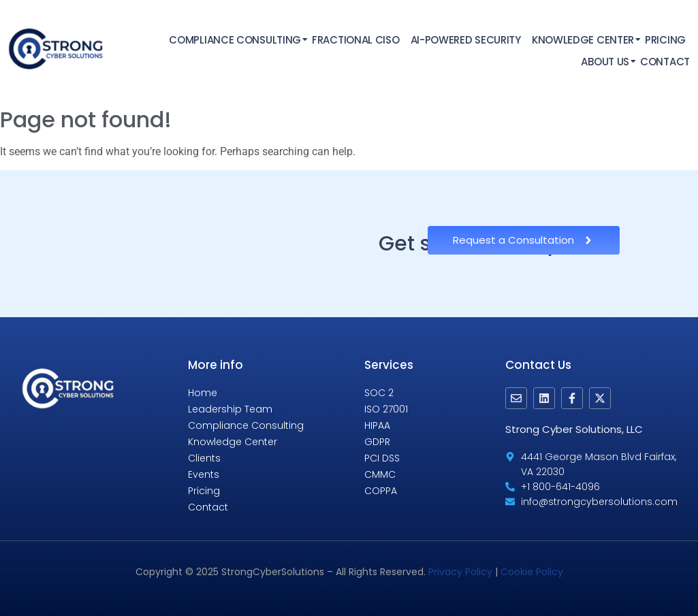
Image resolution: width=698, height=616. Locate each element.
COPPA (381, 491)
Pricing (665, 40)
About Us (606, 62)
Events (204, 474)
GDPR (377, 442)
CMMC (380, 474)
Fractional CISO (356, 40)
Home (203, 393)
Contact (665, 62)
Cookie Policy (532, 572)
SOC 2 (379, 393)
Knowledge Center (584, 40)
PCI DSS (382, 458)
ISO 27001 (386, 409)
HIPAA (377, 425)
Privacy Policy (460, 572)
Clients (204, 458)
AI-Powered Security (466, 40)
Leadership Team (230, 409)
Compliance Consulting (236, 40)
